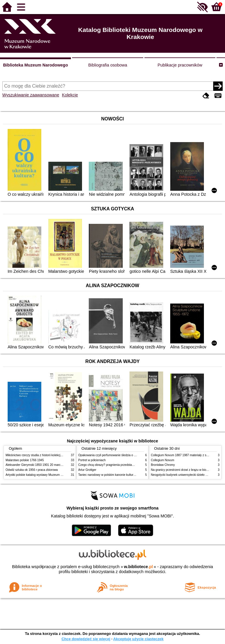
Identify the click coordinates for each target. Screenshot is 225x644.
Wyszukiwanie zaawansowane (31, 95)
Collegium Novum (163, 460)
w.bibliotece (138, 567)
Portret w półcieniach (92, 460)
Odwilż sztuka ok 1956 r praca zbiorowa (32, 470)
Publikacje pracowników (180, 65)
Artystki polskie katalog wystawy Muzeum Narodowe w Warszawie (49, 475)
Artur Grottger (87, 470)
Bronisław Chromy (163, 465)
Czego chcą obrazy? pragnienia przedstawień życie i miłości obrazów (123, 465)
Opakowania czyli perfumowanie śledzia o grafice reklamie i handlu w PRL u (128, 455)
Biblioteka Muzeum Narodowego (35, 65)
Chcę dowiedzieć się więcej (86, 639)
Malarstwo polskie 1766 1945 (25, 460)
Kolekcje (70, 95)
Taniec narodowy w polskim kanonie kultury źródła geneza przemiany (123, 475)
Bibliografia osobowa (108, 65)
